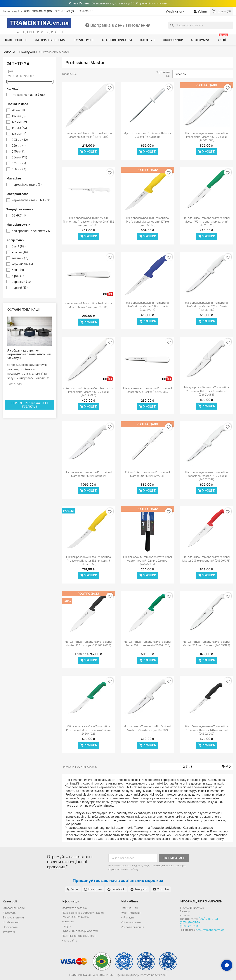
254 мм (20, 158)
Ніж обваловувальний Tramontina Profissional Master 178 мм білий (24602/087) (206, 476)
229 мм (19, 146)
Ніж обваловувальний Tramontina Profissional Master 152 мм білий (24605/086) (206, 137)
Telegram (139, 889)
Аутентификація (131, 913)
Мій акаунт (127, 917)
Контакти (68, 921)
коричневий (22, 264)
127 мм (19, 122)
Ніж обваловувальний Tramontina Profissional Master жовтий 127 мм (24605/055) (147, 222)
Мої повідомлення (132, 927)
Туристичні (10, 932)
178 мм (19, 134)
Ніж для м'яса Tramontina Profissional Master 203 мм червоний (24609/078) (206, 559)
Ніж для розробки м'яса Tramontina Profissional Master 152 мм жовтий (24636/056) (88, 561)
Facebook (116, 889)
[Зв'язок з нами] (227, 965)
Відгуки (66, 926)
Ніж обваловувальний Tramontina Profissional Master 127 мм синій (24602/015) (147, 306)
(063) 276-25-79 (58, 11)
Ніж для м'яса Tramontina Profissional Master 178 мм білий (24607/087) (147, 728)
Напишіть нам (129, 908)
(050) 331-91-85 (82, 11)
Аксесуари (10, 913)
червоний (21, 282)
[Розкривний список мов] (176, 12)
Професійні (10, 927)
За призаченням (13, 917)
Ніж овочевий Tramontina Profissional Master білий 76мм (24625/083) (88, 135)
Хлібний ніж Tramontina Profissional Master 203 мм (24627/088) (147, 474)
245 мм (19, 152)
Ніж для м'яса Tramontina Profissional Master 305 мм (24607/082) (88, 474)
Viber (73, 889)
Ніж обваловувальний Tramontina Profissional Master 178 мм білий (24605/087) (206, 306)
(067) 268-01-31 (35, 11)
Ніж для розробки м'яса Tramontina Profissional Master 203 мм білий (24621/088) (206, 391)
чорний (20, 288)
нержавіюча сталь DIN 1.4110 (32, 200)
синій (18, 270)
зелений (20, 258)
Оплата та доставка (74, 908)
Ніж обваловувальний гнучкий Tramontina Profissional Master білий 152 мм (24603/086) (88, 222)
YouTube (161, 889)
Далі (227, 767)
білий (19, 247)
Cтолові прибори (14, 908)
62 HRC (19, 216)
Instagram (93, 889)
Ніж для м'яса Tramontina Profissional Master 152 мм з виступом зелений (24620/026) (206, 222)
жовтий (20, 252)
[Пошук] (201, 25)
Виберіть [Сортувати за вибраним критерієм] (203, 74)
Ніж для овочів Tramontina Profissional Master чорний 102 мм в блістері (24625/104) (147, 561)
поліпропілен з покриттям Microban (32, 231)
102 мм (19, 116)
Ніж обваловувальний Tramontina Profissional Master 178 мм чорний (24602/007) (206, 730)
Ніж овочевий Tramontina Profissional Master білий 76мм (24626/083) (88, 305)
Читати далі (15, 384)
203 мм (20, 140)
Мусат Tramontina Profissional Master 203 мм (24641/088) (147, 135)
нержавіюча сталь (27, 185)
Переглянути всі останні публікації (30, 405)
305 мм (19, 163)
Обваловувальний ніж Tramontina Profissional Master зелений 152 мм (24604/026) (88, 730)
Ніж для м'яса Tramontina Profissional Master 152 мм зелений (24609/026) (147, 643)
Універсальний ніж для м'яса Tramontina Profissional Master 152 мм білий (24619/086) (88, 392)
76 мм (18, 110)
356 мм (19, 169)
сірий (18, 276)
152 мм (19, 128)
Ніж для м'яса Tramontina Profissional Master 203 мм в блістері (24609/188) (206, 643)
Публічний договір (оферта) (80, 931)
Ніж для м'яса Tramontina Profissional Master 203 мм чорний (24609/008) (88, 643)
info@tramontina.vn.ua (210, 930)
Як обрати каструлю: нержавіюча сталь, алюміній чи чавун (29, 354)
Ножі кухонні (11, 922)
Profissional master (28, 95)
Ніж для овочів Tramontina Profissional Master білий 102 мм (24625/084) (147, 390)
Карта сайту (69, 940)
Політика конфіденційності (79, 936)
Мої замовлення (131, 922)
